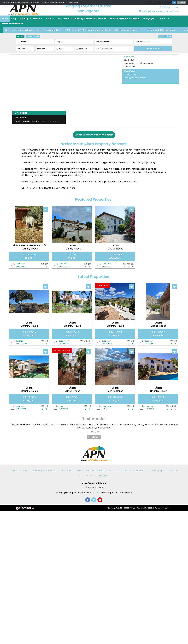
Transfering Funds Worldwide (125, 19)
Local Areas (65, 19)
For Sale (20, 36)
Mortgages (149, 19)
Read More (94, 437)
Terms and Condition (12, 24)
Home (5, 19)
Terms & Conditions (163, 508)
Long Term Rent (33, 36)
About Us (50, 19)
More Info (181, 2)
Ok (174, 2)
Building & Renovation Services (91, 19)
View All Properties (153, 49)
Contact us (164, 19)
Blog (14, 19)
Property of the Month (31, 19)
